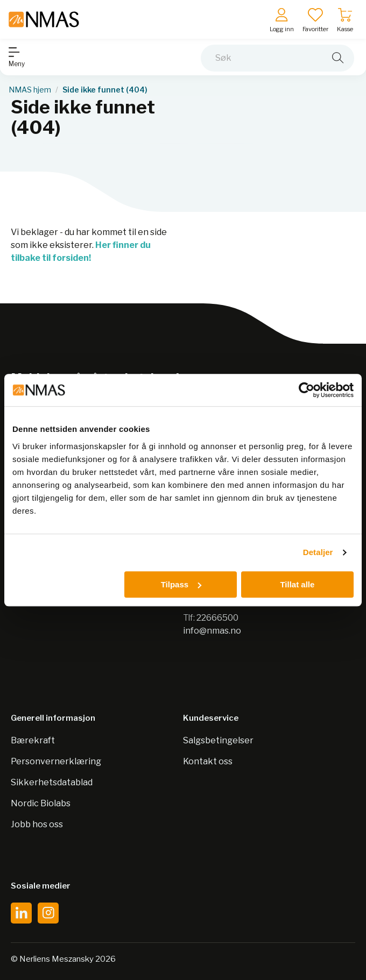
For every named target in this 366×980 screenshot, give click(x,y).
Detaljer (318, 552)
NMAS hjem (30, 90)
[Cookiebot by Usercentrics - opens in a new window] (307, 390)
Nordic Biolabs (41, 803)
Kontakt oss (208, 761)
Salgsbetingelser (218, 740)
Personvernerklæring (56, 761)
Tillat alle (297, 584)
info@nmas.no (212, 631)
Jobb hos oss (37, 824)
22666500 (217, 618)
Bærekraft (33, 740)
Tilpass (181, 584)
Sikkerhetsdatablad (52, 782)
